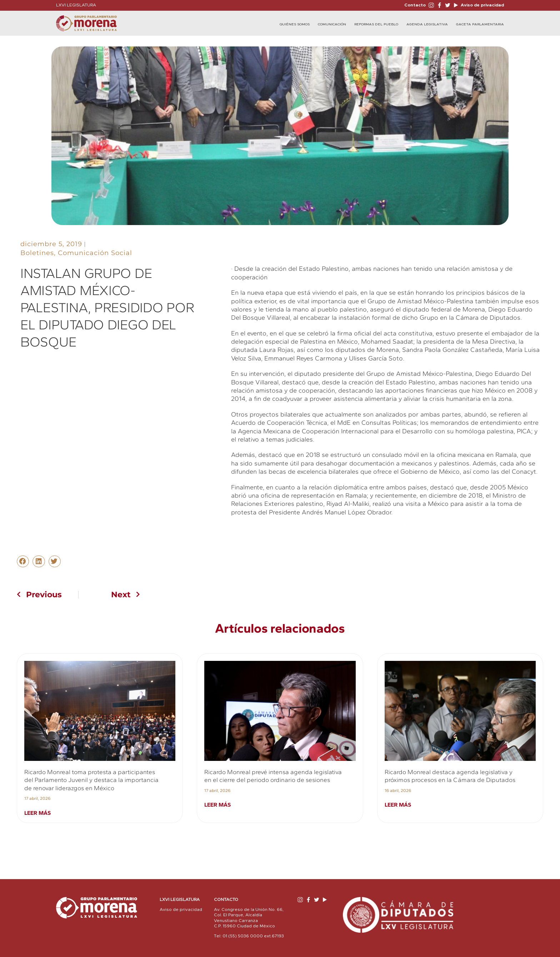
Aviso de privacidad (482, 5)
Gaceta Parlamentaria (480, 24)
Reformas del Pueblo (376, 24)
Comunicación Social (95, 253)
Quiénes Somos (295, 24)
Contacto (415, 5)
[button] (23, 562)
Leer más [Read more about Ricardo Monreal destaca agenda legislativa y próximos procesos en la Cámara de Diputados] (398, 805)
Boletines (37, 253)
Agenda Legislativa (427, 24)
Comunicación (332, 24)
